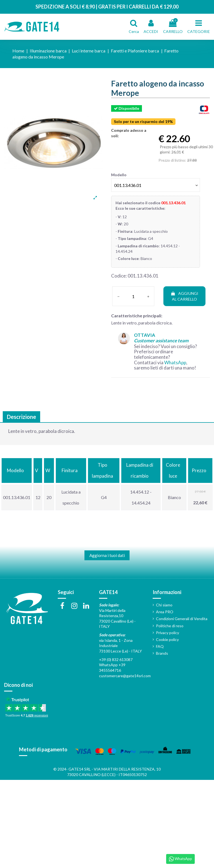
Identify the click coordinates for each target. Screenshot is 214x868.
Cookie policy (167, 639)
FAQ (160, 646)
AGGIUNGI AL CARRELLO (184, 296)
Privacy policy (168, 633)
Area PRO (165, 612)
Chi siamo (164, 605)
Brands (162, 653)
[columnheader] (17, 471)
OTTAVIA (161, 338)
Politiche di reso (170, 626)
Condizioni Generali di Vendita (182, 619)
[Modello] (156, 185)
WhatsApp (175, 362)
